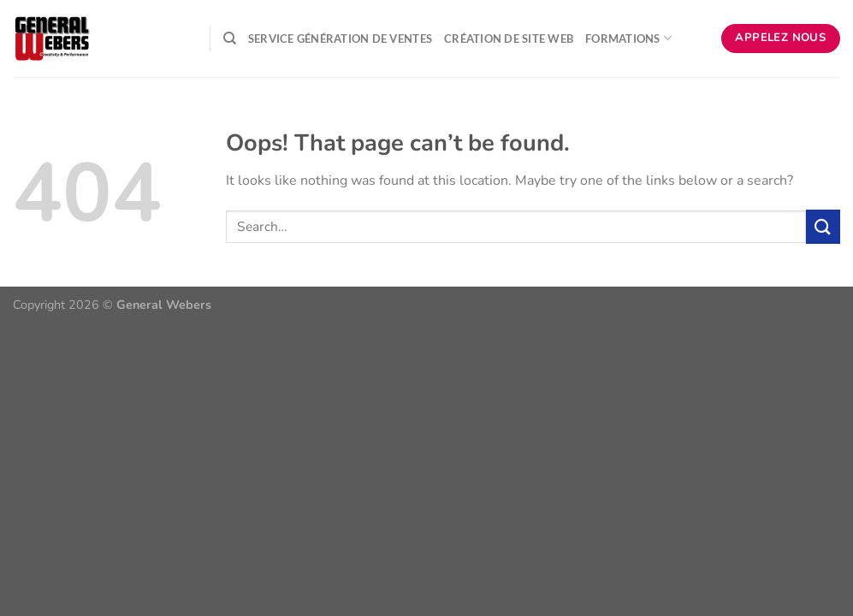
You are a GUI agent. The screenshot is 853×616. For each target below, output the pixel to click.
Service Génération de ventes (340, 38)
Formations (628, 38)
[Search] (230, 38)
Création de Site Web (509, 38)
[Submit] (823, 226)
